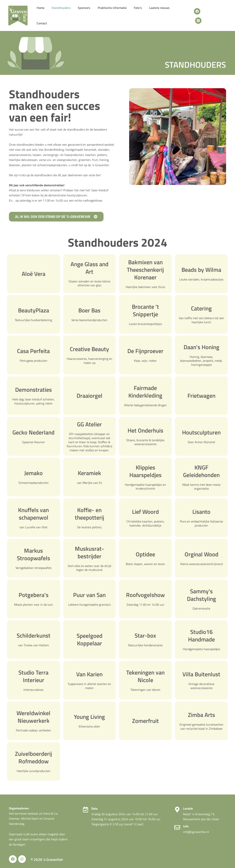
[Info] (177, 825)
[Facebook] (197, 14)
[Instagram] (206, 14)
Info (186, 824)
